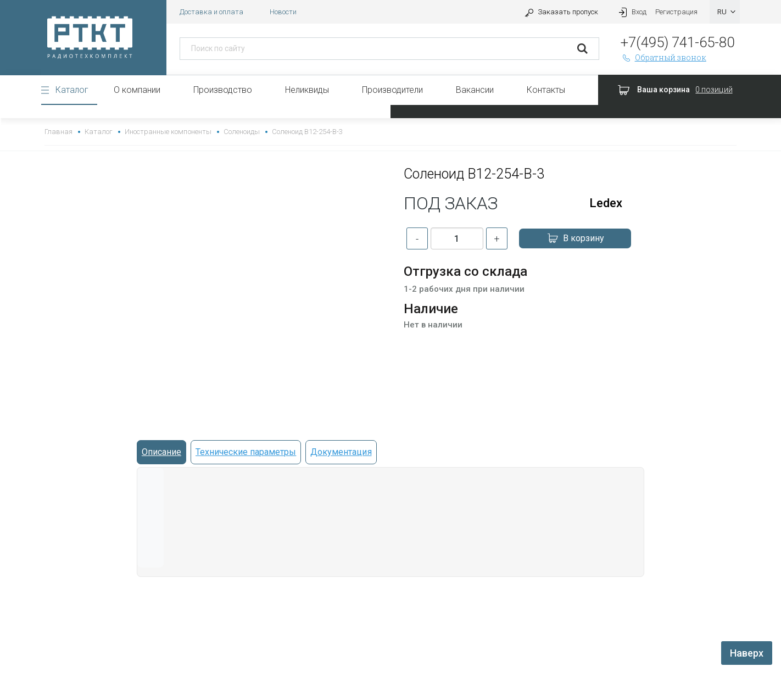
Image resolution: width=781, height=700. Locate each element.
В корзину (575, 238)
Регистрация (676, 12)
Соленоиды (242, 132)
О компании (137, 90)
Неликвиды (307, 90)
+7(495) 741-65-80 (677, 42)
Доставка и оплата (211, 12)
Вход (631, 12)
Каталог (72, 90)
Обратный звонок (663, 57)
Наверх (747, 653)
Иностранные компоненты (168, 132)
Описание (161, 452)
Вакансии (475, 90)
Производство (223, 90)
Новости (283, 12)
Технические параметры (246, 452)
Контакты (546, 90)
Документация (341, 452)
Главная (58, 132)
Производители (392, 90)
